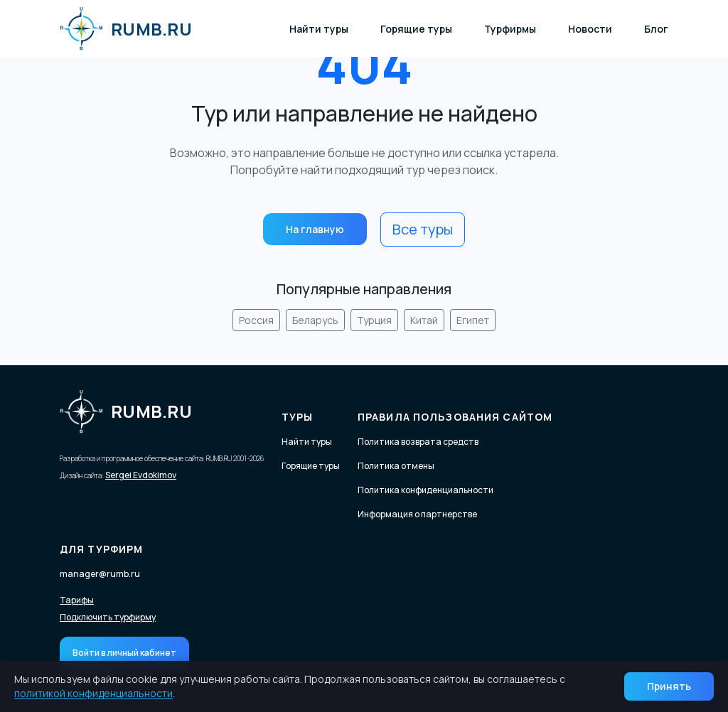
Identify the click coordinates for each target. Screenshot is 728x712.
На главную (315, 229)
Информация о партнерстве (417, 514)
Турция (374, 320)
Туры (297, 417)
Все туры (423, 229)
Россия (256, 320)
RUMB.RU (126, 28)
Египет (473, 320)
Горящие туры (416, 29)
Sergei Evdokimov (141, 475)
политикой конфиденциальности (93, 693)
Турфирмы (510, 29)
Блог (656, 29)
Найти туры (319, 29)
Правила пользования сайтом (455, 417)
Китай (424, 320)
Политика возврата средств (418, 442)
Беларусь (315, 320)
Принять (669, 686)
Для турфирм (101, 549)
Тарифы (77, 600)
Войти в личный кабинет (124, 653)
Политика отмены (396, 466)
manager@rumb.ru (100, 574)
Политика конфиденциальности (425, 490)
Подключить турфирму (108, 617)
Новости (590, 29)
